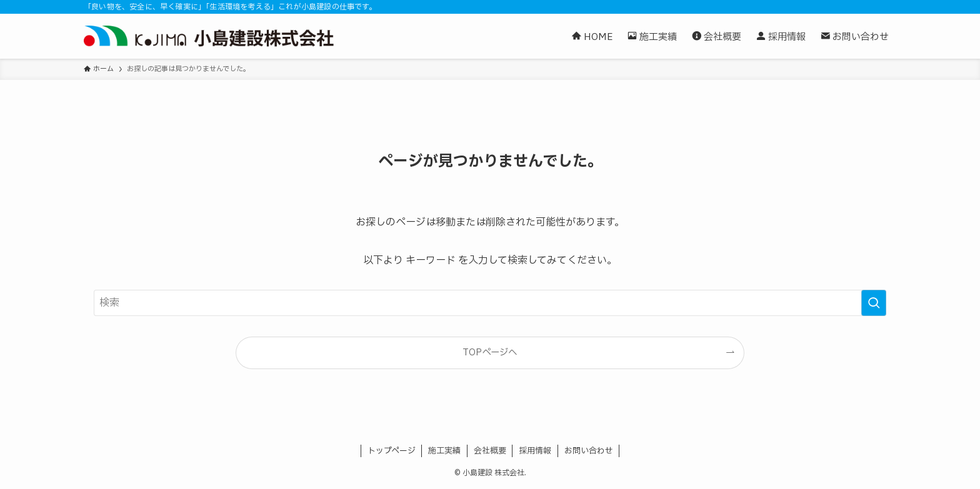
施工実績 (444, 451)
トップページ (392, 451)
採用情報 (535, 451)
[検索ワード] (490, 303)
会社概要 (490, 451)
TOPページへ (490, 353)
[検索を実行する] (874, 303)
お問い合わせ (589, 451)
